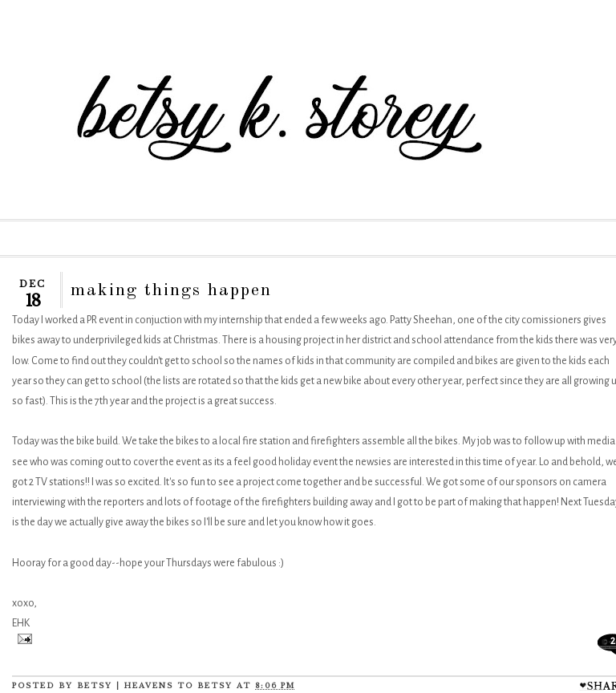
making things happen (171, 290)
